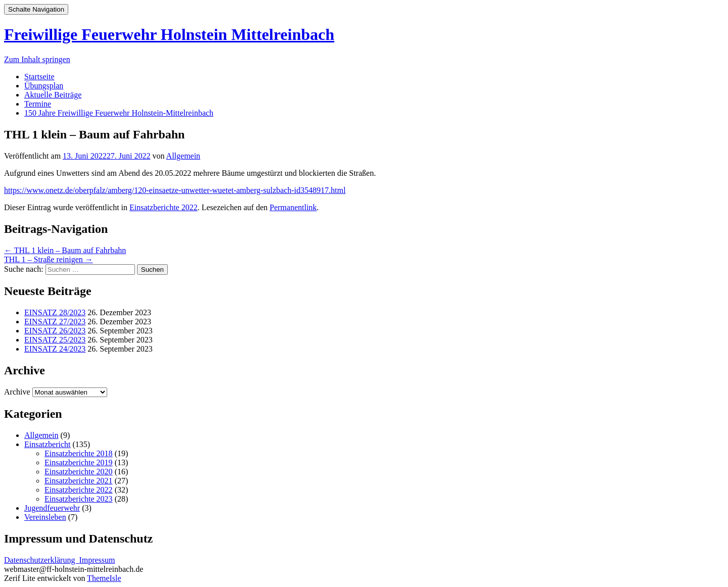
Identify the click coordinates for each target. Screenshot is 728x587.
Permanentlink (293, 207)
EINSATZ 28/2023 (55, 312)
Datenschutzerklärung (41, 560)
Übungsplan (44, 86)
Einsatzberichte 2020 (79, 472)
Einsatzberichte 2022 (164, 207)
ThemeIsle (104, 578)
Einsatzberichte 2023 (79, 499)
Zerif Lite (21, 578)
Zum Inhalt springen (37, 59)
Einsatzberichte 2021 (79, 481)
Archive (17, 392)
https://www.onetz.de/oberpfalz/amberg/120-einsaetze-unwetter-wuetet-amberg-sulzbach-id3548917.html (175, 190)
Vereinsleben (45, 517)
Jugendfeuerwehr (52, 508)
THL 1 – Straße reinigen (49, 259)
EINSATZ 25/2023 (55, 340)
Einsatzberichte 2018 (79, 453)
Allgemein (184, 156)
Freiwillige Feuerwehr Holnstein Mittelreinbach (169, 34)
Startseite (39, 77)
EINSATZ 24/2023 (55, 349)
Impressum (97, 560)
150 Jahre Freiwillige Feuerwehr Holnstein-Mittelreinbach (119, 113)
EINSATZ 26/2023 (55, 331)
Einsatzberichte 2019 (79, 462)
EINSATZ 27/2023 (55, 322)
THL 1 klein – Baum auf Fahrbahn (65, 250)
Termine (38, 104)
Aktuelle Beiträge (53, 95)
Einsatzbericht (48, 444)
